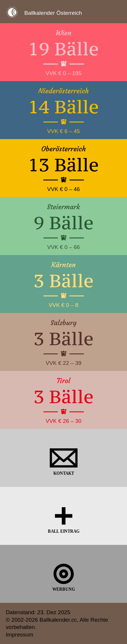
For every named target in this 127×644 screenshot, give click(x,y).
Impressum (20, 635)
